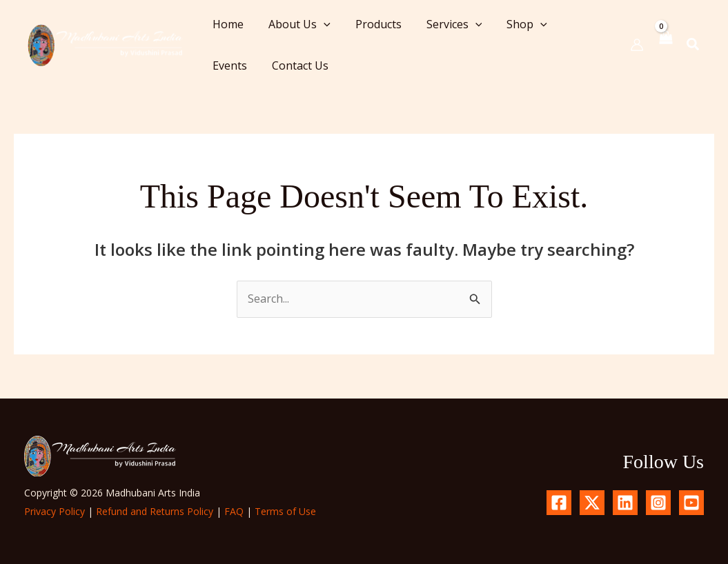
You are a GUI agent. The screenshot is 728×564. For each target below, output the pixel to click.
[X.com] (592, 503)
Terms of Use (285, 511)
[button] (319, 24)
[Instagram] (658, 503)
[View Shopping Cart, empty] (665, 44)
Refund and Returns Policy (155, 511)
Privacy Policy (55, 511)
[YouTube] (691, 503)
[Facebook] (559, 503)
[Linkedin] (625, 503)
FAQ (234, 511)
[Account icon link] (637, 45)
